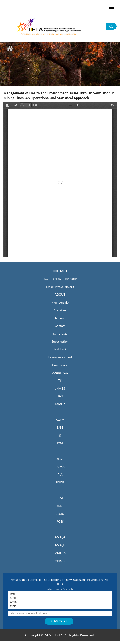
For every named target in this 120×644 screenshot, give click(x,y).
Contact (60, 326)
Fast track (60, 349)
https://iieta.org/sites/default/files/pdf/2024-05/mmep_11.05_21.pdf (60, 179)
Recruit (60, 318)
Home (9, 48)
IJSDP (60, 482)
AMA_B (60, 545)
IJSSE (60, 498)
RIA (60, 474)
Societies (60, 310)
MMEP (60, 404)
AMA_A (60, 537)
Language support (60, 357)
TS (60, 380)
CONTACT (60, 271)
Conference (60, 365)
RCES (60, 521)
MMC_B (60, 561)
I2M (60, 443)
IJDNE (60, 506)
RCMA (60, 467)
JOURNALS (60, 373)
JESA (60, 459)
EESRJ (60, 514)
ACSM (60, 420)
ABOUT (60, 294)
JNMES (60, 388)
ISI (60, 435)
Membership (60, 302)
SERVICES (60, 334)
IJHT (60, 396)
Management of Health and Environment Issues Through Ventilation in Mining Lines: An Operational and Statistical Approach (59, 95)
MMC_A (60, 553)
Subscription (60, 341)
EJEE (60, 427)
